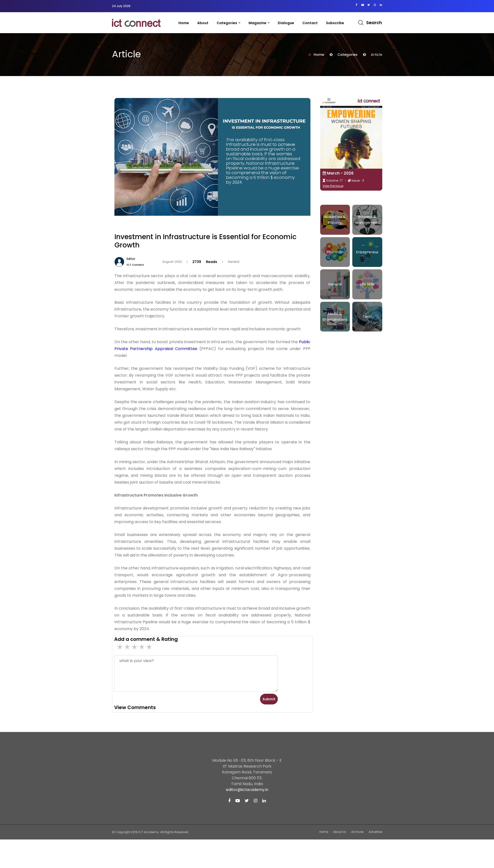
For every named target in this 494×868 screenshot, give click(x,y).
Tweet (306, 229)
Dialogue (286, 23)
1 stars (149, 647)
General (233, 262)
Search (374, 23)
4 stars (128, 647)
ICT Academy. (149, 832)
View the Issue (333, 186)
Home (184, 23)
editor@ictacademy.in (247, 790)
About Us (340, 832)
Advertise (375, 832)
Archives (357, 832)
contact (310, 23)
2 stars (142, 647)
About (203, 23)
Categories (227, 23)
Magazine (257, 23)
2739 (197, 262)
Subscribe (335, 23)
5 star (120, 647)
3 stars (135, 647)
